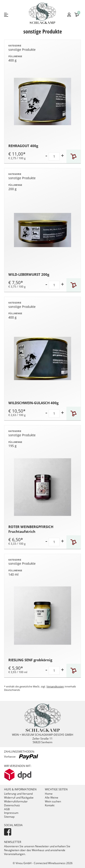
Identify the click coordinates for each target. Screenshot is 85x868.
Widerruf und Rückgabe (19, 798)
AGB (7, 809)
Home (49, 794)
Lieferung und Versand (18, 794)
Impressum (11, 813)
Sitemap (9, 817)
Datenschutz (12, 805)
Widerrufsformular (16, 801)
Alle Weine (52, 798)
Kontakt (50, 805)
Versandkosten (55, 686)
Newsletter (13, 842)
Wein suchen (53, 801)
